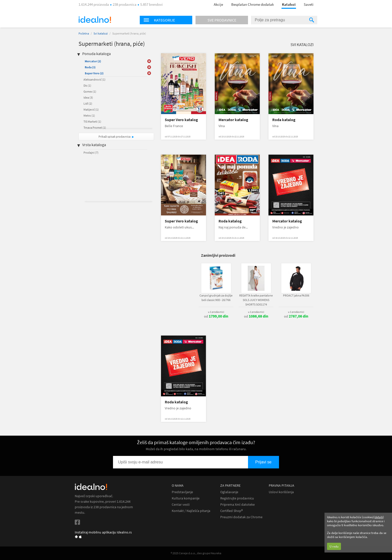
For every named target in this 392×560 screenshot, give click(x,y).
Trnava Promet (95, 127)
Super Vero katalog (181, 120)
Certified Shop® (231, 511)
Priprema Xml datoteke (237, 505)
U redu (334, 546)
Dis (87, 85)
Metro (89, 115)
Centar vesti (181, 505)
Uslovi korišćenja (281, 492)
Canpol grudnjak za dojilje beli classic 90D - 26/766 (216, 298)
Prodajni (91, 153)
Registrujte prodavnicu (237, 498)
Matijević (91, 109)
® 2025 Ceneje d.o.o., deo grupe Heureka (196, 553)
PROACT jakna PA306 (296, 295)
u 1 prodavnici (216, 312)
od (216, 316)
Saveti (309, 4)
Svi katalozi (101, 33)
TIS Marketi (92, 121)
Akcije (218, 4)
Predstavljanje (182, 492)
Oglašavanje (229, 492)
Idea (88, 97)
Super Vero (94, 73)
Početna (84, 33)
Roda (90, 67)
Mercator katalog (233, 120)
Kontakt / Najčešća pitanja (191, 511)
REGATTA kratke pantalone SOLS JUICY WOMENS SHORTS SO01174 (256, 300)
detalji (379, 517)
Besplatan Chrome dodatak (252, 4)
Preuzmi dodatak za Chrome (241, 517)
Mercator (93, 61)
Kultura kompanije (186, 498)
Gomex (90, 91)
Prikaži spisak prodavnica (114, 136)
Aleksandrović (94, 79)
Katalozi (289, 4)
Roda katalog (284, 120)
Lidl (88, 103)
